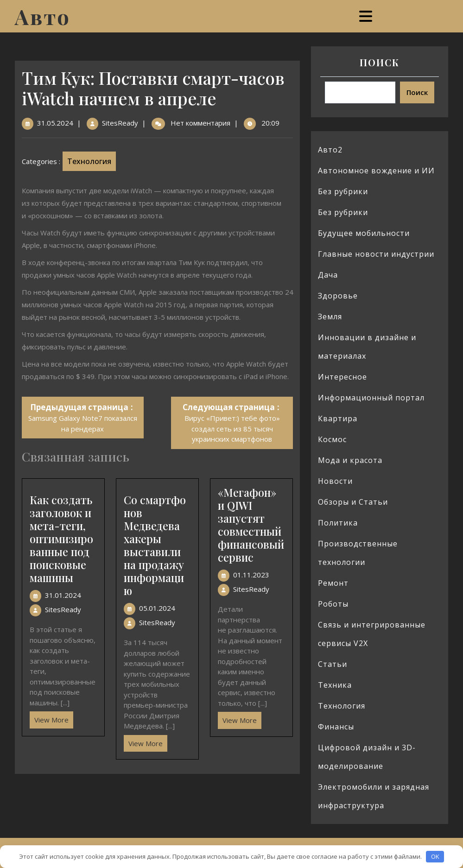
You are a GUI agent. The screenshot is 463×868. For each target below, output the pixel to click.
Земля (330, 317)
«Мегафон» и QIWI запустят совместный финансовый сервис (251, 525)
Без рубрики (343, 191)
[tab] (367, 16)
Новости (335, 481)
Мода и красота (350, 460)
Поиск (380, 62)
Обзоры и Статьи (353, 502)
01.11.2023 (251, 575)
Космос (332, 439)
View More (49, 718)
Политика (338, 523)
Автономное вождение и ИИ (376, 171)
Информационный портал (371, 398)
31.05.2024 (55, 123)
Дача (328, 275)
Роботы (333, 604)
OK (435, 856)
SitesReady (120, 123)
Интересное (342, 377)
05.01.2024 (157, 608)
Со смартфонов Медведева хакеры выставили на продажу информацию (155, 545)
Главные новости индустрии (376, 254)
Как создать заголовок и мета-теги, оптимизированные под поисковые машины (61, 539)
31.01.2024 (63, 595)
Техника (335, 685)
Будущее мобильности (364, 233)
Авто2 (330, 150)
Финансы (336, 727)
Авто (43, 16)
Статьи (333, 664)
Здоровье (338, 296)
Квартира (338, 418)
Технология (89, 161)
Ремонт (333, 583)
